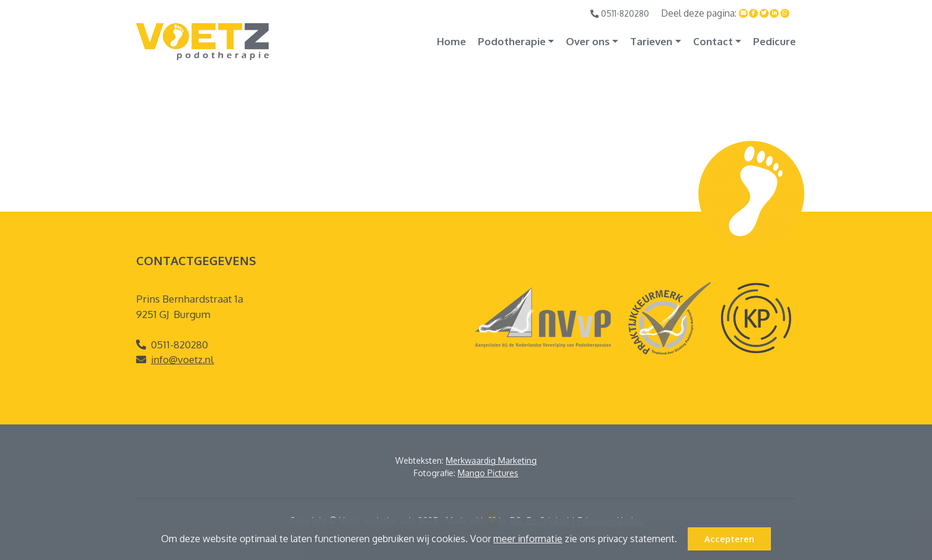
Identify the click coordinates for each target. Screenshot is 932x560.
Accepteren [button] (729, 539)
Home (451, 41)
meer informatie (528, 539)
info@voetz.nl (182, 359)
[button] (681, 540)
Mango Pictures (488, 473)
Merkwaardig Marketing (491, 460)
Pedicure (774, 41)
